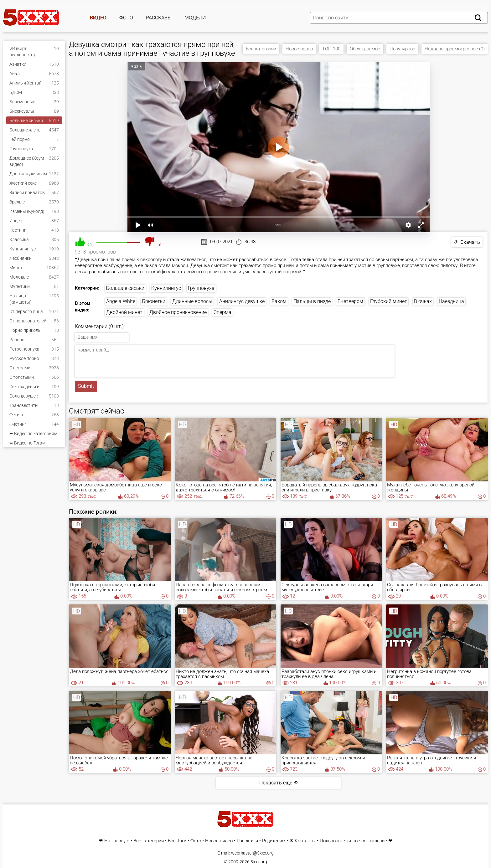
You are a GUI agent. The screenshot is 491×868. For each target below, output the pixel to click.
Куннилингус (166, 288)
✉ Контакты (302, 841)
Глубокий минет (389, 301)
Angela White (121, 301)
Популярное (402, 49)
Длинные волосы (192, 301)
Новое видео (219, 841)
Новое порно (299, 49)
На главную (117, 841)
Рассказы (159, 18)
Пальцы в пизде (312, 301)
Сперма (222, 312)
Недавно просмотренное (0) (455, 49)
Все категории (261, 49)
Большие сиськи (125, 288)
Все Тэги (177, 841)
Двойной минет (124, 312)
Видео (98, 18)
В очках (423, 301)
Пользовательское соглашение (353, 841)
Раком (279, 301)
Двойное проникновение (178, 312)
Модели (195, 18)
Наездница (451, 301)
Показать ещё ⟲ (278, 783)
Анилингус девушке (242, 301)
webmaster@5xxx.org (252, 853)
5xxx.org (259, 862)
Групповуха (201, 288)
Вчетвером (350, 301)
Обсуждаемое (365, 49)
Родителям (274, 841)
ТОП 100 (331, 49)
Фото (126, 18)
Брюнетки (154, 301)
